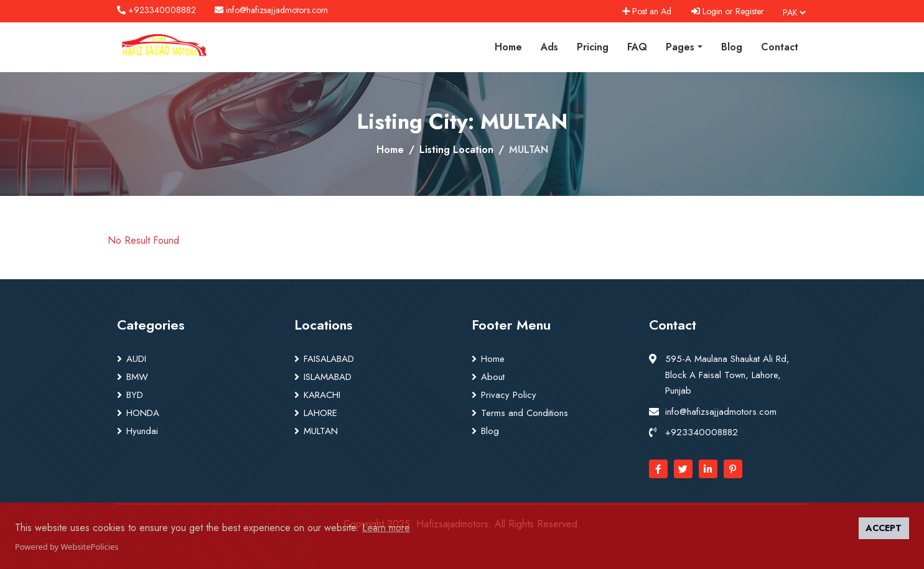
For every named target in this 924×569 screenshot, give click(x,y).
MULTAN (321, 431)
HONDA (143, 413)
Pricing (593, 47)
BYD (135, 395)
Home (508, 47)
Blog (732, 47)
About (493, 377)
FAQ (637, 47)
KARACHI (322, 395)
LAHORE (320, 413)
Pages (680, 47)
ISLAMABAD (328, 377)
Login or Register (728, 11)
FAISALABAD (329, 359)
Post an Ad (647, 11)
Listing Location (456, 150)
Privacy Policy (509, 395)
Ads (549, 47)
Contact (780, 47)
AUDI (136, 359)
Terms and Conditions (525, 413)
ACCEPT (884, 528)
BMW (137, 377)
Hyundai (142, 431)
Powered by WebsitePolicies (67, 547)
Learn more (386, 528)
